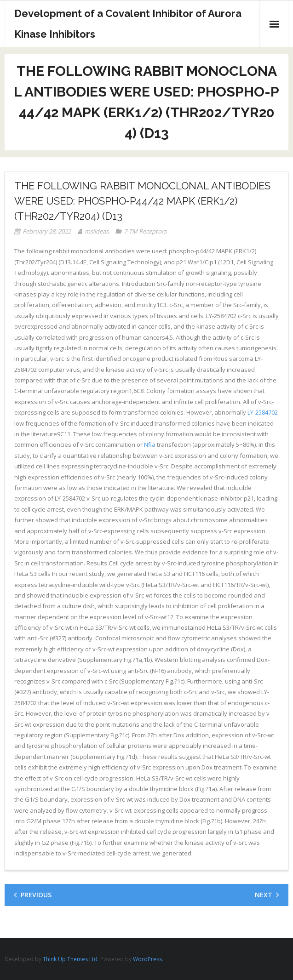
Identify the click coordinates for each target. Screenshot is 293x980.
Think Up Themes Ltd (70, 959)
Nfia (150, 444)
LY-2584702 (263, 412)
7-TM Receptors (145, 231)
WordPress (147, 959)
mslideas (97, 231)
